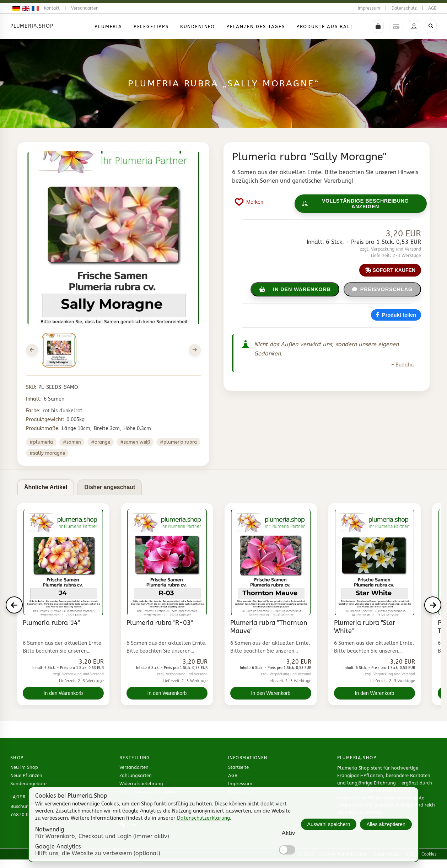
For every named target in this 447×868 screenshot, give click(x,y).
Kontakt (52, 8)
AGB (432, 8)
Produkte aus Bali (324, 26)
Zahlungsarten (136, 775)
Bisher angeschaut (110, 487)
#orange (101, 442)
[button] (378, 26)
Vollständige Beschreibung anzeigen (355, 204)
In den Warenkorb (63, 693)
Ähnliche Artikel (46, 487)
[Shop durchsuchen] (431, 26)
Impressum (369, 8)
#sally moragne (47, 453)
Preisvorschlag (382, 289)
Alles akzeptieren (386, 824)
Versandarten (85, 8)
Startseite (238, 767)
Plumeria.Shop (32, 26)
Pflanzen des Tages (256, 26)
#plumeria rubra (178, 442)
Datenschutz (404, 8)
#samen (72, 442)
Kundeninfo (198, 26)
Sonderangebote (28, 784)
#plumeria (41, 442)
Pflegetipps (151, 26)
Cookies (429, 854)
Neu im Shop (24, 767)
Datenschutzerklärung (203, 818)
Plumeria (108, 26)
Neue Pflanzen (26, 775)
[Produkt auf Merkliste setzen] (249, 202)
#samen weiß (135, 442)
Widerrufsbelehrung (141, 784)
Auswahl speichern (329, 824)
